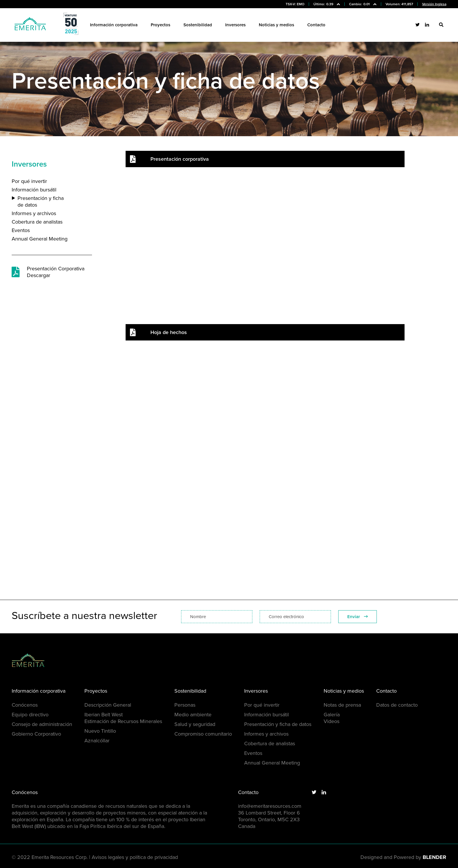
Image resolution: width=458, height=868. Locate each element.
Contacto (316, 25)
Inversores (235, 25)
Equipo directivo (30, 715)
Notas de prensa (342, 705)
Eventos (21, 230)
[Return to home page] (30, 25)
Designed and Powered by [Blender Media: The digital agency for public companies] (403, 857)
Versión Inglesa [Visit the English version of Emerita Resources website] (434, 4)
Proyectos (161, 25)
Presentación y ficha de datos (41, 202)
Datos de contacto (397, 705)
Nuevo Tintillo (100, 731)
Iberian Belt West (104, 715)
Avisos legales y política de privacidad (135, 857)
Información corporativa (114, 25)
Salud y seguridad (195, 724)
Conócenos (25, 705)
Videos (332, 721)
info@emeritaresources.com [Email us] (270, 806)
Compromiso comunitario (203, 734)
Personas (185, 705)
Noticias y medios (276, 25)
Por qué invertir (29, 181)
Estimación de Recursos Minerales (123, 721)
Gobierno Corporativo (36, 734)
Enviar (358, 617)
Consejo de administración (42, 724)
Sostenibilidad (198, 25)
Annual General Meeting (40, 239)
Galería (332, 715)
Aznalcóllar (97, 741)
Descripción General (108, 705)
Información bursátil (34, 190)
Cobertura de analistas (37, 222)
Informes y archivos (34, 213)
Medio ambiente (193, 715)
